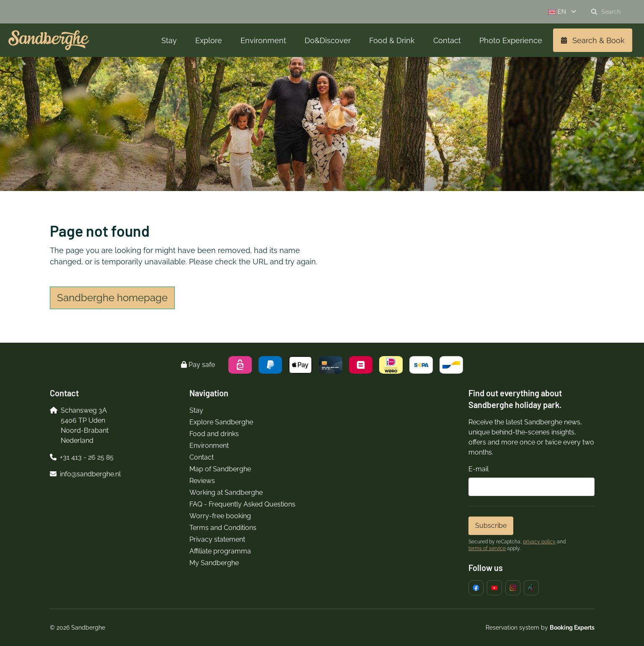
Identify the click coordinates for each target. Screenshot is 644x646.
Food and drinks (214, 434)
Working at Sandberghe (226, 492)
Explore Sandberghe (221, 422)
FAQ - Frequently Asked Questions (242, 504)
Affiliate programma (220, 551)
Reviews (202, 481)
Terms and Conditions (223, 528)
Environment (209, 446)
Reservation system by (540, 628)
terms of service (487, 548)
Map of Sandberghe (220, 469)
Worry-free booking (220, 516)
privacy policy (539, 542)
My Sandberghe (214, 563)
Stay (196, 410)
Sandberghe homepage (112, 298)
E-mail (478, 469)
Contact (202, 457)
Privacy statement (217, 539)
